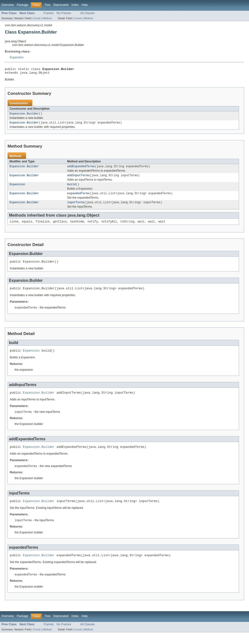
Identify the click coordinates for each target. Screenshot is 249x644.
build (71, 188)
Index (75, 5)
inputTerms (76, 207)
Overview (8, 5)
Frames (49, 13)
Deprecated (61, 5)
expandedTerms (78, 198)
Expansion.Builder (24, 115)
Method (47, 18)
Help (85, 5)
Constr (37, 18)
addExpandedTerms (81, 169)
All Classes (88, 13)
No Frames (64, 13)
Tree (47, 5)
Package (22, 5)
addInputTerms (78, 179)
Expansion (17, 57)
